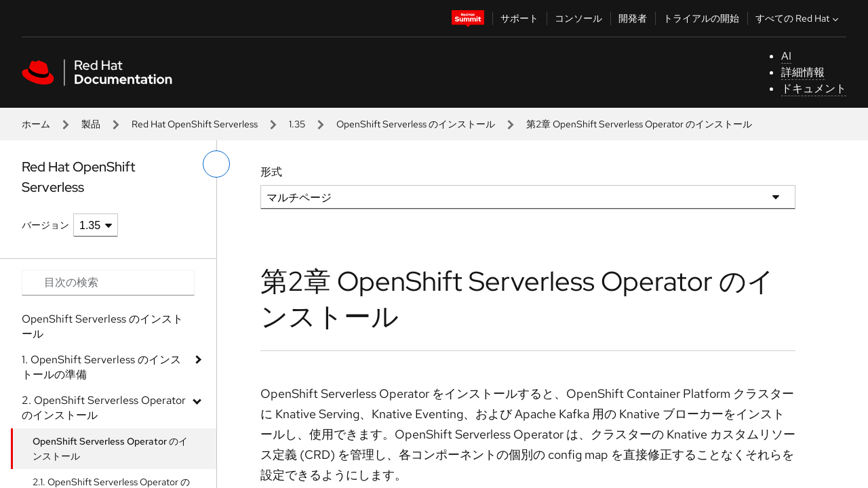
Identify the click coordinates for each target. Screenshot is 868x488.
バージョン (45, 225)
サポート (519, 18)
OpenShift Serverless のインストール (416, 124)
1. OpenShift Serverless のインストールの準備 (101, 367)
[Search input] (108, 283)
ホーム (36, 124)
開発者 (633, 18)
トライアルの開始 (701, 18)
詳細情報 (803, 72)
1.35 (297, 124)
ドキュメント (814, 88)
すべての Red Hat (798, 18)
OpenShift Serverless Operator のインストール (110, 449)
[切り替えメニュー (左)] (216, 164)
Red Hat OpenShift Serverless (195, 124)
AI (786, 56)
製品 (91, 124)
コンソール (578, 18)
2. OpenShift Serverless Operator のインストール (104, 408)
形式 (271, 172)
